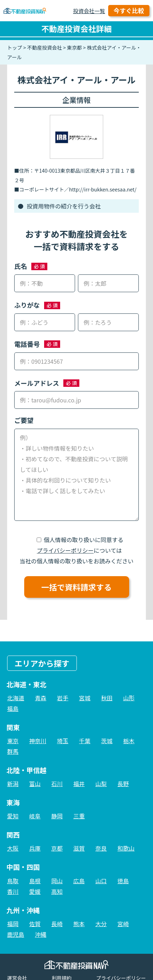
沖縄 (41, 934)
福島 (13, 708)
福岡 (13, 924)
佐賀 (35, 924)
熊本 (79, 924)
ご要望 (24, 420)
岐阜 (35, 816)
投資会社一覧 (89, 11)
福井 (79, 784)
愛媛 (35, 891)
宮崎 (123, 924)
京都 (57, 848)
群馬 (13, 751)
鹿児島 (16, 934)
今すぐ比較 (129, 10)
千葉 (85, 741)
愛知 (13, 816)
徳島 (123, 881)
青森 (41, 698)
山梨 (101, 784)
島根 (35, 881)
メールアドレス (37, 383)
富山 (35, 784)
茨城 (107, 741)
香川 (13, 891)
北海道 (16, 698)
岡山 (57, 881)
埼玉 (63, 741)
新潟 (13, 784)
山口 (101, 881)
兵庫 (35, 848)
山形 (129, 698)
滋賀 (79, 848)
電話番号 (27, 344)
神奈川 (38, 741)
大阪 (13, 848)
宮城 (85, 698)
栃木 (129, 741)
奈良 (101, 848)
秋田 (107, 698)
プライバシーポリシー (65, 550)
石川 (57, 784)
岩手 (63, 698)
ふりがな (27, 305)
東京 (13, 741)
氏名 (21, 266)
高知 (57, 891)
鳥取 (13, 881)
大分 (101, 924)
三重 (79, 816)
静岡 (57, 816)
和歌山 (126, 848)
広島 (79, 881)
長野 (123, 784)
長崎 (57, 924)
